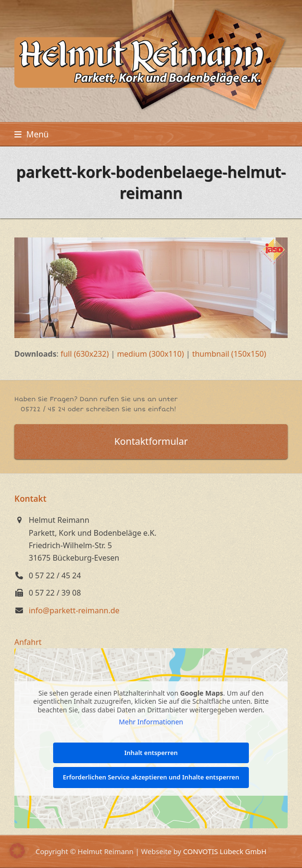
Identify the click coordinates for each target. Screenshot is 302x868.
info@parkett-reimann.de (74, 610)
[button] (32, 134)
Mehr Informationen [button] (151, 722)
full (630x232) (84, 354)
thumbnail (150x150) (229, 354)
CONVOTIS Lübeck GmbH (224, 851)
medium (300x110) (150, 354)
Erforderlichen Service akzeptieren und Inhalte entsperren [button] (151, 778)
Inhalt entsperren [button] (151, 753)
